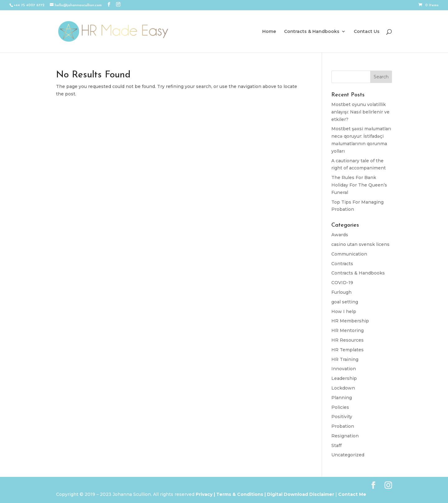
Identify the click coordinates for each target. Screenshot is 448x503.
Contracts (342, 264)
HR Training (345, 359)
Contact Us (367, 32)
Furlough (341, 292)
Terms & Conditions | (241, 494)
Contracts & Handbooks (312, 32)
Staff (336, 445)
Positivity (342, 417)
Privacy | (205, 494)
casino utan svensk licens (360, 244)
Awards (340, 235)
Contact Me (352, 494)
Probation (343, 426)
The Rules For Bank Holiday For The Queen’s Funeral (359, 185)
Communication (349, 254)
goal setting (345, 302)
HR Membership (350, 321)
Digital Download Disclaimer (300, 494)
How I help (344, 311)
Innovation (344, 369)
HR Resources (348, 340)
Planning (342, 398)
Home (269, 32)
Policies (340, 407)
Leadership (344, 378)
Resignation (345, 436)
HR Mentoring (348, 330)
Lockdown (343, 388)
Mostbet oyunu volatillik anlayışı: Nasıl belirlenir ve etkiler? (360, 112)
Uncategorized (348, 455)
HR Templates (348, 350)
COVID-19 (342, 283)
